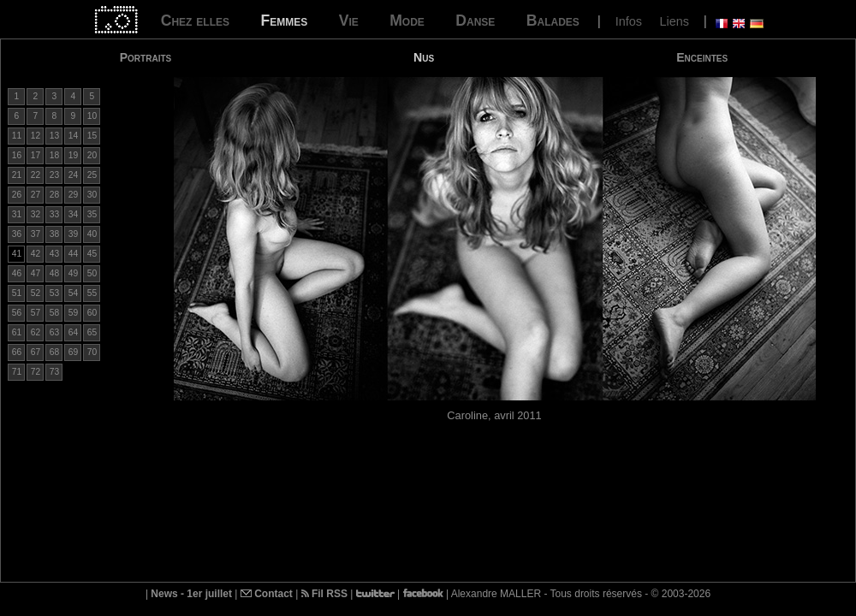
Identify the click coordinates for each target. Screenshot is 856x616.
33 (54, 214)
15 (92, 136)
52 (36, 293)
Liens (674, 21)
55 (92, 293)
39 (73, 234)
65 (92, 332)
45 (92, 254)
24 (73, 175)
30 (92, 195)
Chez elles (195, 21)
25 (92, 175)
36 (17, 234)
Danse (475, 21)
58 (54, 313)
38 (54, 234)
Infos (629, 21)
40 (92, 234)
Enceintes (702, 57)
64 (73, 332)
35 (92, 214)
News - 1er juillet (191, 594)
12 (36, 136)
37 (36, 234)
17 (36, 155)
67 (36, 352)
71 (17, 372)
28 (54, 195)
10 (92, 116)
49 (73, 273)
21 (17, 175)
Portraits (146, 57)
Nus (424, 57)
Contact (267, 594)
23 (54, 175)
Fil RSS (324, 594)
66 (17, 352)
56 (17, 313)
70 (92, 352)
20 (92, 155)
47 (36, 273)
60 (92, 313)
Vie (349, 21)
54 (73, 293)
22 (36, 175)
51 (17, 293)
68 (54, 352)
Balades (553, 21)
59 (73, 313)
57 (36, 313)
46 (17, 273)
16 (17, 155)
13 (54, 136)
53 (54, 293)
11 (17, 136)
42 (36, 254)
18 (54, 155)
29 (73, 195)
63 (54, 332)
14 (73, 136)
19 (73, 155)
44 (73, 254)
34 (73, 214)
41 (17, 254)
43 (54, 254)
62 (36, 332)
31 (17, 214)
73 (54, 372)
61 (17, 332)
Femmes (284, 21)
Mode (407, 21)
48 (54, 273)
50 (92, 273)
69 (73, 352)
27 (36, 195)
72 (36, 372)
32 (36, 214)
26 (17, 195)
